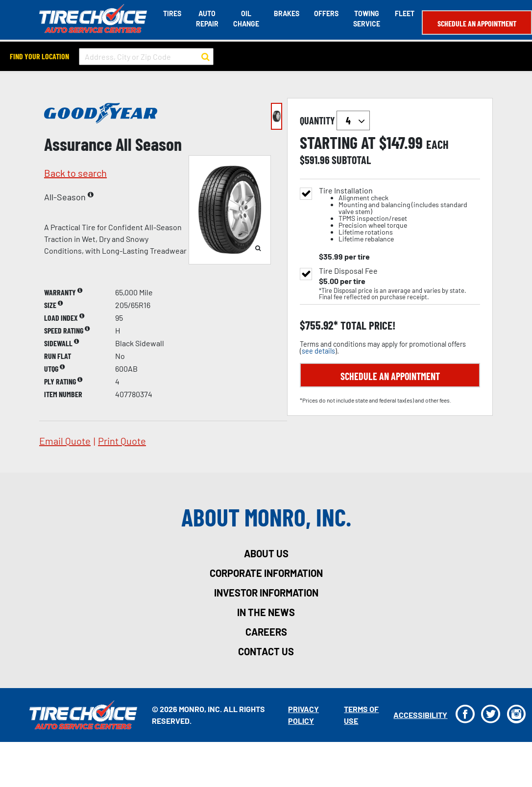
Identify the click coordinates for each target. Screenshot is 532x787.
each (437, 144)
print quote (122, 441)
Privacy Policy (303, 715)
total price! (367, 325)
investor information (266, 593)
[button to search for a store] (206, 57)
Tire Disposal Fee (348, 271)
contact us (266, 651)
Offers (326, 13)
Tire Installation (399, 215)
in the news (266, 612)
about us (266, 553)
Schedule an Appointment (477, 23)
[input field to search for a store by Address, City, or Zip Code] (146, 57)
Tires (172, 13)
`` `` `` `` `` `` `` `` (353, 120)
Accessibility (420, 715)
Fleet (405, 13)
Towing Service (367, 19)
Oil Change (246, 19)
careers (266, 632)
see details (318, 351)
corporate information (266, 573)
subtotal (351, 160)
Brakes (287, 13)
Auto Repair (207, 19)
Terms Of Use (361, 715)
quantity (335, 120)
